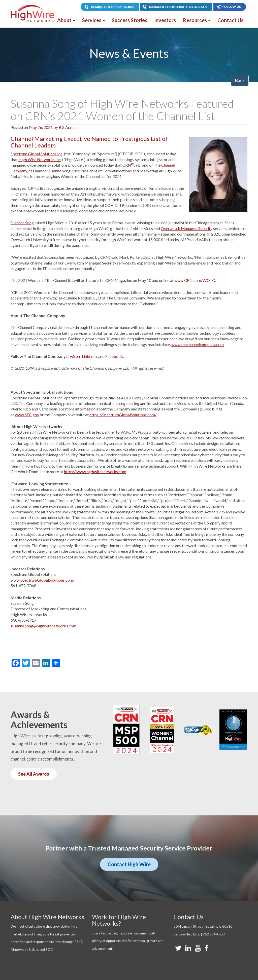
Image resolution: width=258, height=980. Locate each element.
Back (240, 80)
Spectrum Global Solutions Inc (37, 154)
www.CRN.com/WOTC (195, 280)
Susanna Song (22, 223)
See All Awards (34, 774)
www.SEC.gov (27, 415)
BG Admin (68, 127)
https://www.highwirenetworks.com (95, 472)
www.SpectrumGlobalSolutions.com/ (43, 580)
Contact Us (230, 20)
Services (93, 20)
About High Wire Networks (47, 917)
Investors (165, 20)
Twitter (74, 356)
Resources (197, 20)
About (66, 20)
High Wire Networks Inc (40, 159)
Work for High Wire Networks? (119, 920)
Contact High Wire (129, 864)
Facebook (114, 356)
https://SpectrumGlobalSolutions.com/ (123, 415)
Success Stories (130, 20)
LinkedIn (89, 356)
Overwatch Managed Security (187, 228)
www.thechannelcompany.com (198, 344)
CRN (127, 165)
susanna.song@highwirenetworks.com (43, 626)
